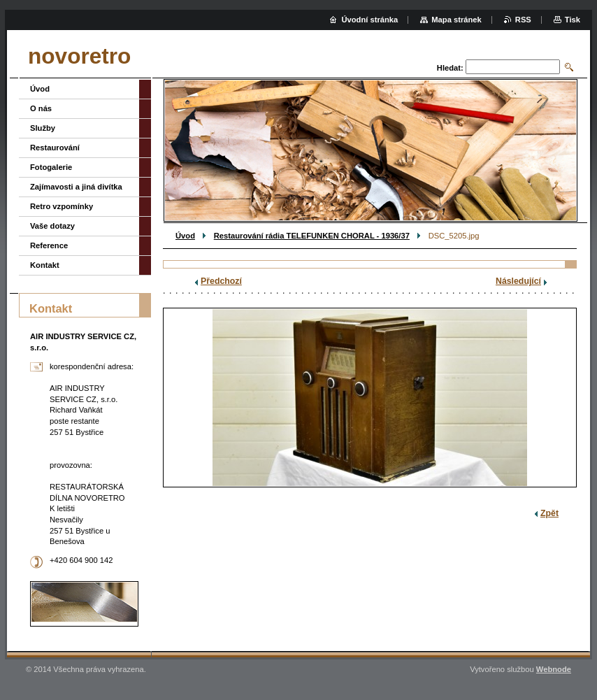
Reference (49, 245)
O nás (41, 108)
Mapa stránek (456, 20)
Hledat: (450, 68)
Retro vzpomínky (62, 206)
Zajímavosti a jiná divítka (76, 187)
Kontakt (45, 265)
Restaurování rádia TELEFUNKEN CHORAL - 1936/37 (312, 236)
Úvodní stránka (369, 20)
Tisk (573, 20)
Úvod (185, 236)
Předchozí (221, 281)
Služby (43, 128)
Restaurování (55, 148)
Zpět (549, 513)
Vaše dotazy (52, 226)
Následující (518, 281)
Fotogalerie (51, 167)
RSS (523, 20)
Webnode (554, 669)
